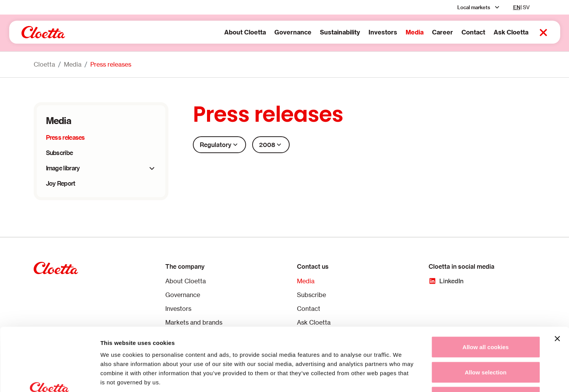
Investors (358, 32)
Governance (268, 32)
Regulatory (219, 145)
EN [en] (517, 7)
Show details (402, 377)
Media (390, 32)
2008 (271, 145)
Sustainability (315, 32)
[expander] (152, 168)
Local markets (474, 7)
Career (418, 32)
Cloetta (44, 64)
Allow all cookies (486, 292)
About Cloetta (221, 32)
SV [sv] (526, 7)
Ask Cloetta (487, 32)
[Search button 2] (519, 33)
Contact (449, 32)
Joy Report (61, 183)
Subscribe (60, 153)
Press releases (111, 64)
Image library (63, 168)
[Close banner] (557, 283)
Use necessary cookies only (486, 342)
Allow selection (485, 317)
